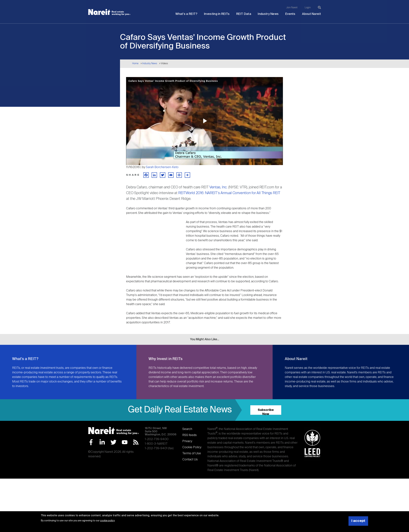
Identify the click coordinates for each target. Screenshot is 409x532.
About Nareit (311, 14)
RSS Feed (136, 442)
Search (187, 429)
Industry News (268, 14)
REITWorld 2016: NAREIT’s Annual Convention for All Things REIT (229, 193)
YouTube (125, 442)
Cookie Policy (192, 447)
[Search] (319, 7)
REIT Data (244, 14)
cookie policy (107, 521)
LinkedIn (102, 442)
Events (290, 14)
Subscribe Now (266, 412)
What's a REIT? (186, 14)
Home (135, 64)
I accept (358, 521)
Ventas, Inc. (218, 187)
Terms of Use (192, 453)
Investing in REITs (217, 14)
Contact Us (190, 460)
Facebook (91, 442)
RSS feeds (190, 435)
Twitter (113, 442)
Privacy (187, 441)
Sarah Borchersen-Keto (162, 167)
